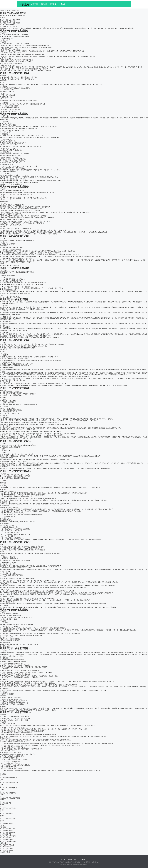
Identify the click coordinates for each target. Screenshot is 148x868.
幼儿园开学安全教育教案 (8, 808)
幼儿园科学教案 (5, 852)
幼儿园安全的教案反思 (7, 845)
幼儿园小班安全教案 (6, 850)
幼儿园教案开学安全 (6, 803)
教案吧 (3, 10)
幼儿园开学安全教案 (6, 838)
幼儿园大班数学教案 (6, 848)
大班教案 (62, 4)
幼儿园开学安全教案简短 (8, 793)
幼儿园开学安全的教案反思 (8, 788)
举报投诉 (83, 859)
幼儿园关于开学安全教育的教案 (10, 23)
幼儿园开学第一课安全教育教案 (10, 19)
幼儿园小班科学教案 (6, 847)
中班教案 (53, 4)
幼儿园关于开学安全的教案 (8, 26)
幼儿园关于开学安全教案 (8, 25)
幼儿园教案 (9, 10)
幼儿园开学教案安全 (6, 813)
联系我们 (70, 859)
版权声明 (76, 859)
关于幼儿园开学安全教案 (8, 21)
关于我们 (64, 859)
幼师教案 (35, 4)
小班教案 (44, 4)
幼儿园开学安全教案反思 (8, 829)
